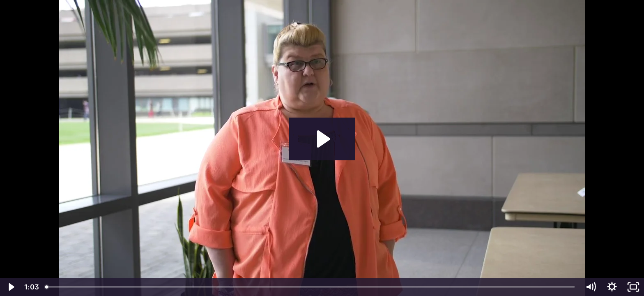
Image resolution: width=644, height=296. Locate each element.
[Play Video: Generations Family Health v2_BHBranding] (322, 139)
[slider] (310, 287)
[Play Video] (11, 287)
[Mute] (591, 287)
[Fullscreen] (633, 287)
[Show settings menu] (612, 287)
